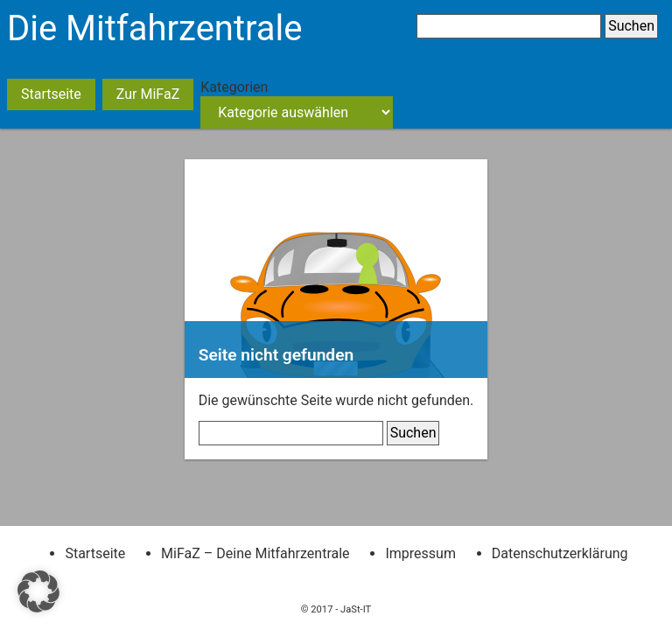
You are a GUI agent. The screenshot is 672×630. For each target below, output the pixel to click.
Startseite (51, 94)
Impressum (420, 553)
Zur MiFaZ (148, 94)
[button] (38, 591)
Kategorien (234, 87)
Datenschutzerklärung (560, 553)
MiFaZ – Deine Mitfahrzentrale (255, 553)
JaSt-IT (356, 609)
